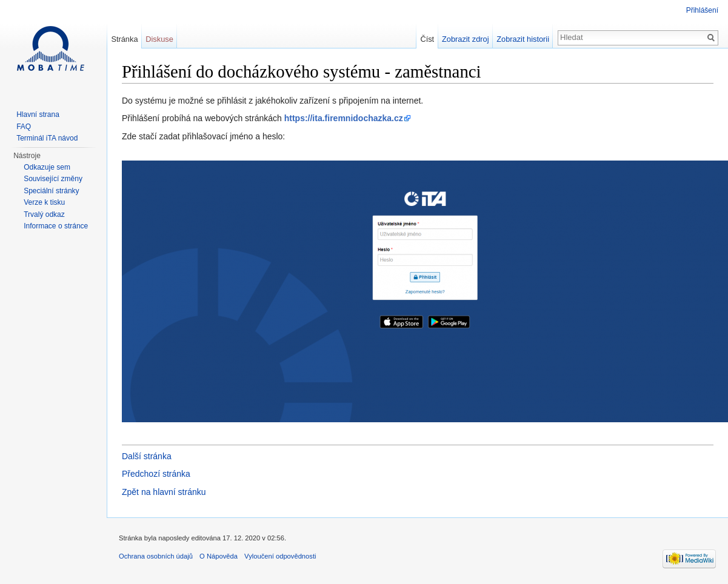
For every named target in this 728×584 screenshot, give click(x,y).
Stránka (124, 39)
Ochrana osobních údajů (156, 556)
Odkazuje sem (47, 167)
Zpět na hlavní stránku (164, 492)
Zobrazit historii (523, 39)
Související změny (53, 179)
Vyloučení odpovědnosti (280, 556)
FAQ (24, 127)
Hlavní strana (38, 114)
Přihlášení (702, 10)
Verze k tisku (44, 202)
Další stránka (147, 456)
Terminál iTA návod (47, 138)
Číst (427, 39)
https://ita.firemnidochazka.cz (344, 118)
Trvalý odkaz (44, 214)
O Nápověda (219, 556)
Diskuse (159, 39)
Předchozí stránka (156, 474)
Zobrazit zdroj (466, 39)
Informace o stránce (56, 226)
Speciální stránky (51, 191)
